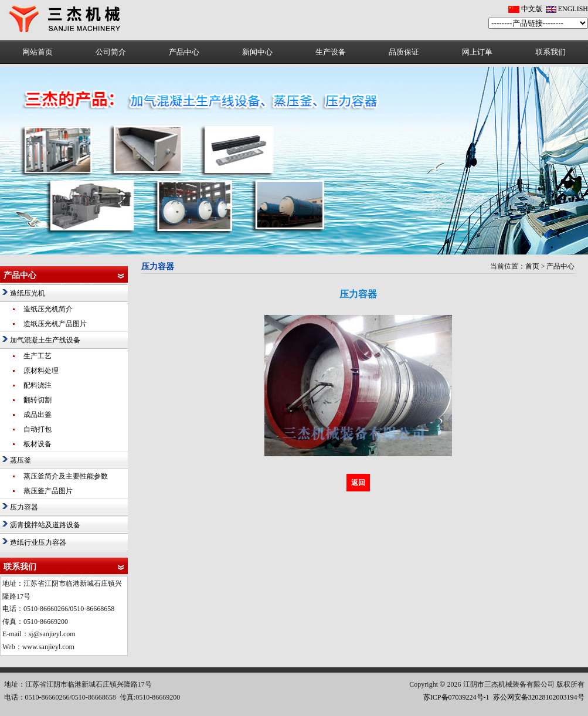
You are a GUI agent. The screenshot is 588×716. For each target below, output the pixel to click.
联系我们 (550, 52)
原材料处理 (41, 371)
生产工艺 (38, 356)
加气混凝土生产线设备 (45, 340)
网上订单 (477, 52)
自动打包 (38, 429)
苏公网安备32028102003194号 (539, 697)
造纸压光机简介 (48, 309)
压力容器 (24, 507)
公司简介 (111, 52)
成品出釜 (38, 415)
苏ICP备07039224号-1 (456, 697)
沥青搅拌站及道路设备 (45, 525)
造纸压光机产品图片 (55, 324)
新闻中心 (257, 52)
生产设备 (331, 52)
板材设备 (38, 444)
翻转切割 (38, 400)
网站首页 (38, 52)
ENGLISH (573, 9)
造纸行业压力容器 (38, 542)
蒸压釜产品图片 (48, 491)
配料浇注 (38, 385)
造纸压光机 (28, 293)
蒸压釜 (21, 460)
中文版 (532, 9)
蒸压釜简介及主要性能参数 (66, 476)
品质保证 (404, 52)
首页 (532, 266)
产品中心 (184, 52)
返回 (358, 483)
